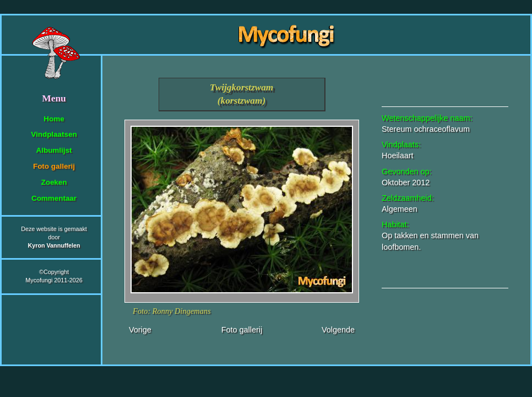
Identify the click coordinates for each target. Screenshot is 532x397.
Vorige (140, 330)
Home (54, 119)
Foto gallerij (54, 166)
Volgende (338, 330)
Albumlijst (54, 150)
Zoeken (54, 182)
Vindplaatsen (54, 134)
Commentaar (54, 198)
